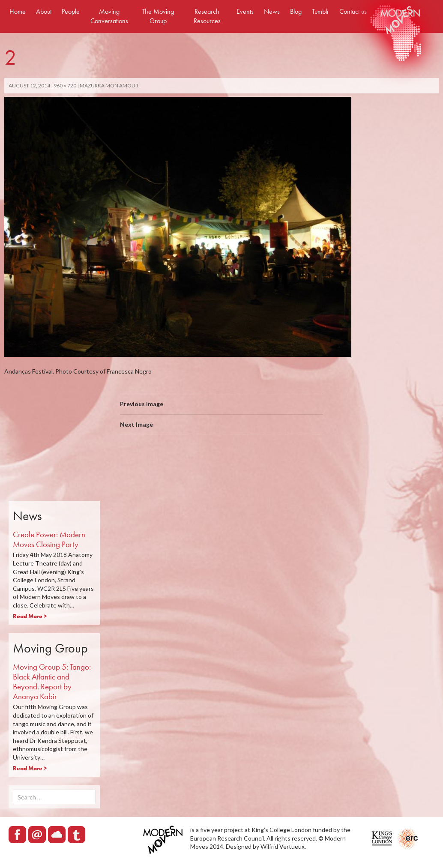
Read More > (30, 616)
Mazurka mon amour (109, 85)
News (272, 11)
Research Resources (207, 16)
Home (18, 11)
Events (245, 11)
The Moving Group (158, 16)
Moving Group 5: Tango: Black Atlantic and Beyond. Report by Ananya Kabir (52, 681)
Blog (296, 11)
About (44, 11)
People (71, 11)
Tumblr (320, 11)
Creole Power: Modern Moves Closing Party (49, 539)
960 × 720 (65, 85)
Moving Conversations (109, 16)
